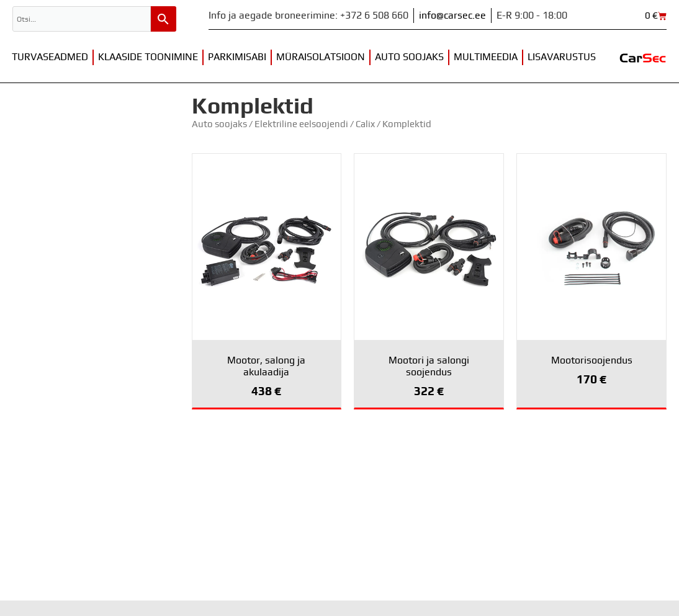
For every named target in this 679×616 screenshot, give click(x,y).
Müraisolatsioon (321, 57)
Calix (365, 124)
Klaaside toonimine (148, 57)
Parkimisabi (237, 57)
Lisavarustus (562, 57)
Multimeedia (486, 57)
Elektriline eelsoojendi (301, 124)
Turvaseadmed (50, 57)
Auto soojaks (409, 57)
